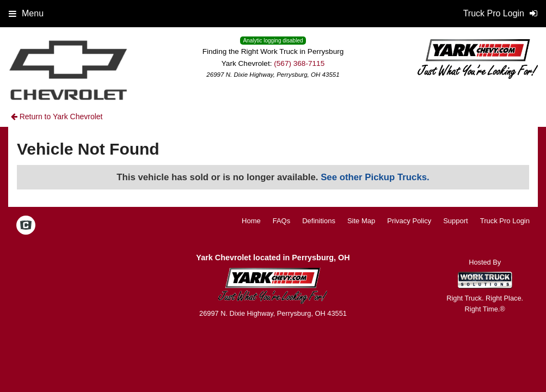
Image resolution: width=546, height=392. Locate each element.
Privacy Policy (409, 221)
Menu (26, 13)
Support (456, 221)
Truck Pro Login (505, 221)
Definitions (319, 221)
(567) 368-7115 (299, 63)
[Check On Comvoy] (26, 226)
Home (251, 221)
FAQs (282, 221)
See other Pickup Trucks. (375, 177)
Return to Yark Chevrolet (57, 117)
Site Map (361, 221)
